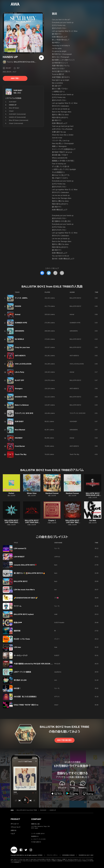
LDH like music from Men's (24, 590)
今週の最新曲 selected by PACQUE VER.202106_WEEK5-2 (36, 664)
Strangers (19, 389)
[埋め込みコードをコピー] (62, 273)
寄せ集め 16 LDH (20, 680)
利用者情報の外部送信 (68, 855)
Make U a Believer (22, 405)
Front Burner (20, 446)
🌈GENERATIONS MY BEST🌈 (26, 598)
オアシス (57, 697)
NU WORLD (19, 339)
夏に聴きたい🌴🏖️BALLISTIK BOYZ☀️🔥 (29, 573)
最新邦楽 (17, 631)
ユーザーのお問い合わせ (38, 834)
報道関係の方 (35, 836)
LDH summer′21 (20, 548)
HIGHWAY (19, 438)
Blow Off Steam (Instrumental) (19, 120)
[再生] (41, 58)
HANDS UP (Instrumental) (17, 117)
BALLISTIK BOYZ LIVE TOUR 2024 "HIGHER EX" (32, 522)
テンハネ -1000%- (21, 298)
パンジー (57, 639)
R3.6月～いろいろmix (22, 639)
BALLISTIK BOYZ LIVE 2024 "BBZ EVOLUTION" (72, 522)
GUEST (57, 655)
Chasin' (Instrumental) (16, 123)
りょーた (57, 548)
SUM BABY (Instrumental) (17, 114)
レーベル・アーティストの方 (38, 839)
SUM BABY (18, 90)
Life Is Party (20, 372)
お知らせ (14, 830)
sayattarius (58, 672)
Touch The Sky (21, 454)
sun (55, 590)
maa (56, 647)
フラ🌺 (57, 598)
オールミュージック (21, 655)
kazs (56, 565)
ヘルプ (13, 834)
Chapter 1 (52, 520)
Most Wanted (20, 430)
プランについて (16, 827)
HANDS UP (53, 810)
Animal (18, 314)
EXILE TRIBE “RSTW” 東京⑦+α (26, 705)
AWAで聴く (15, 78)
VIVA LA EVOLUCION (23, 364)
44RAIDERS (20, 331)
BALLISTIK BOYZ (75, 298)
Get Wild (93, 520)
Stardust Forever (52, 493)
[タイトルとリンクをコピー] (55, 273)
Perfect (11, 493)
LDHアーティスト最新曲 (22, 672)
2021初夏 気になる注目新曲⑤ (25, 697)
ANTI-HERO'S (20, 356)
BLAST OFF (20, 380)
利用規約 (40, 855)
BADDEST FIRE (21, 397)
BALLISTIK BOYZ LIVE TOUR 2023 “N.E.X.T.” (11, 522)
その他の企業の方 (36, 842)
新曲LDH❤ (18, 623)
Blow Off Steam (14, 108)
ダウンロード (15, 824)
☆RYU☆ (57, 557)
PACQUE (57, 664)
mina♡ (56, 705)
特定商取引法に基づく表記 (86, 855)
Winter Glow (32, 493)
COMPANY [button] (36, 819)
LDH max (17, 647)
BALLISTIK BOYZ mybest (24, 614)
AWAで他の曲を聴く (64, 740)
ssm (56, 680)
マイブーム (18, 606)
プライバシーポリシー (52, 855)
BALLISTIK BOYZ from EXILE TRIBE (27, 62)
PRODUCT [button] (15, 819)
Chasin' (11, 111)
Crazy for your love (22, 347)
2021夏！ (17, 688)
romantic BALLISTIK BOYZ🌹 (25, 565)
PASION (18, 306)
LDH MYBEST (19, 557)
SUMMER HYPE (21, 323)
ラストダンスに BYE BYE (24, 413)
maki (56, 614)
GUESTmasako (59, 622)
